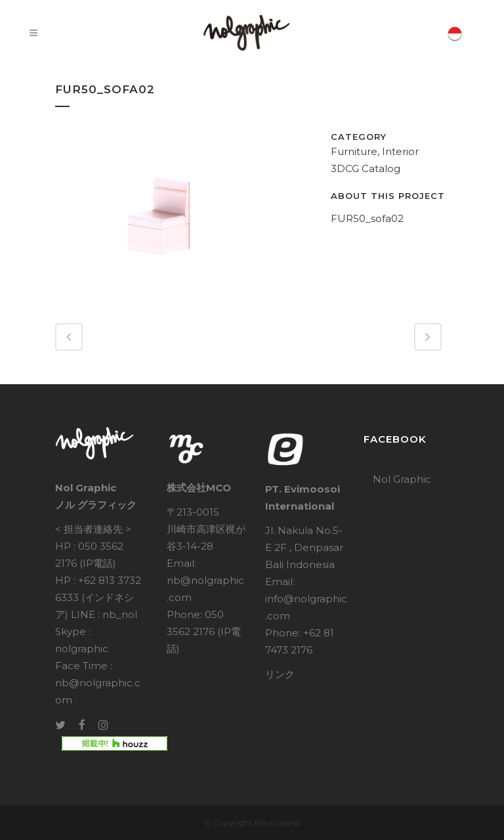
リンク (280, 674)
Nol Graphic (402, 479)
